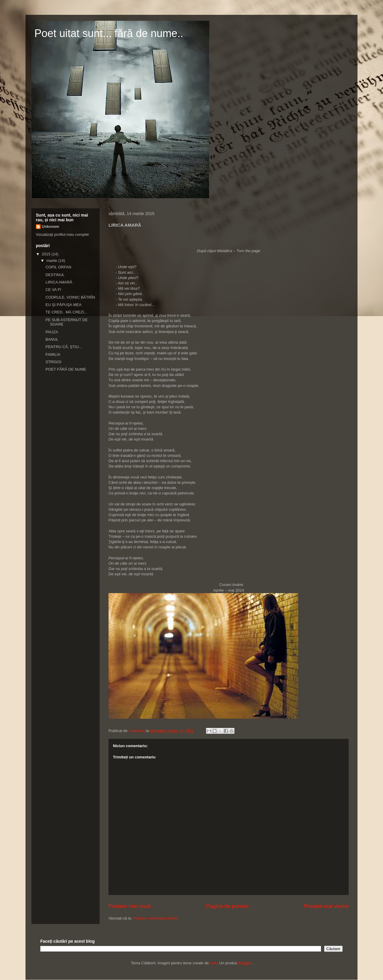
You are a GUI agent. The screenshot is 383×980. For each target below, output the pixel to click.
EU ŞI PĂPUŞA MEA (63, 305)
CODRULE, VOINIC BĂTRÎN (70, 297)
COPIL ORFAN (58, 267)
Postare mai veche (326, 906)
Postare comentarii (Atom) (155, 918)
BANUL (52, 339)
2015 (47, 254)
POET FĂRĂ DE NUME (66, 369)
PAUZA (52, 332)
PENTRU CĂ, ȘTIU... (64, 347)
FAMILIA (53, 354)
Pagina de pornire (227, 906)
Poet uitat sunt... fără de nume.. (109, 33)
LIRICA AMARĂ (59, 282)
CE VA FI (53, 290)
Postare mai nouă (130, 906)
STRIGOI (53, 362)
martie (52, 261)
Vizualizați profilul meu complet (62, 234)
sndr (214, 963)
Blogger (245, 963)
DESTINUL (55, 275)
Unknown (51, 226)
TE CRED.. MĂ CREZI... (66, 312)
